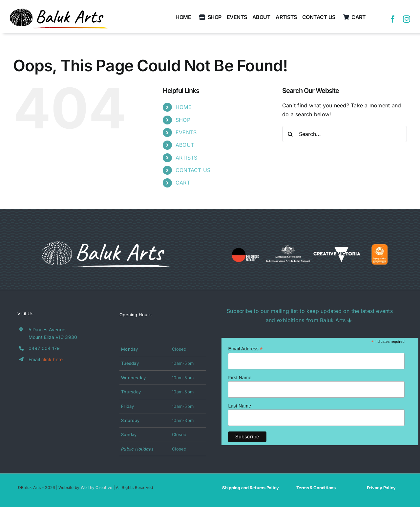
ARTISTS (187, 158)
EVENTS (186, 132)
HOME (184, 107)
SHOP (183, 120)
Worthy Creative (97, 487)
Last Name (240, 406)
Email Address (245, 349)
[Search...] (345, 134)
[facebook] (393, 19)
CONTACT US (193, 170)
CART (183, 183)
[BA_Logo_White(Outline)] (106, 241)
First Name (240, 378)
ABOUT (185, 145)
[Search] (290, 134)
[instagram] (407, 19)
